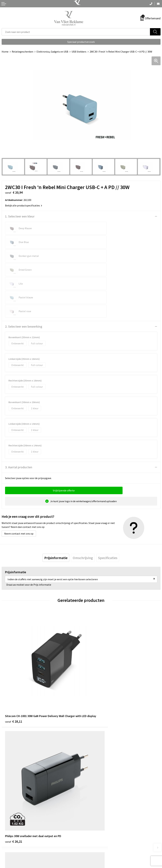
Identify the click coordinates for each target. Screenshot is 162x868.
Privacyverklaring (92, 847)
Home (5, 52)
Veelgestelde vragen (94, 788)
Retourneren (9, 842)
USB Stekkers (79, 52)
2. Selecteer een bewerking (24, 285)
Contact (6, 837)
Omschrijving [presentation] (83, 516)
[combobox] (76, 32)
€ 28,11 (14, 657)
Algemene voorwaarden (96, 837)
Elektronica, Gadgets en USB (52, 52)
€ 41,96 (14, 751)
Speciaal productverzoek (81, 42)
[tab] (56, 516)
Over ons (88, 783)
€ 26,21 (93, 653)
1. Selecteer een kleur (20, 216)
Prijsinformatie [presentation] (56, 516)
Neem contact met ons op (19, 492)
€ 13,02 (93, 756)
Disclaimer (89, 852)
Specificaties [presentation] (108, 516)
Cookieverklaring (92, 842)
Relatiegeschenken (22, 52)
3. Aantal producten (19, 426)
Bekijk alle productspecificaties (24, 205)
